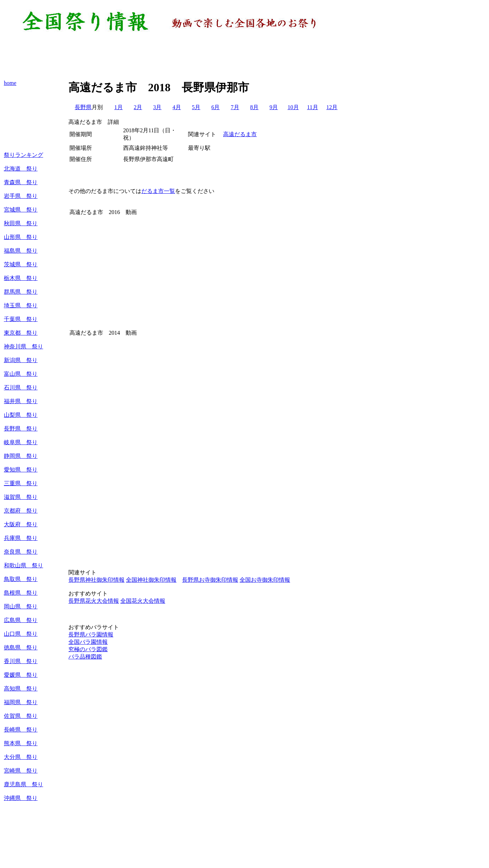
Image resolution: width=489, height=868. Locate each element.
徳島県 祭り (21, 647)
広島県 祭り (21, 620)
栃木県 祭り (21, 278)
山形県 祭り (21, 237)
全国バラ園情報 (88, 642)
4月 (177, 107)
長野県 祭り (21, 429)
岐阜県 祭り (21, 442)
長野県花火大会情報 (94, 601)
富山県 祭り (21, 374)
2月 (138, 107)
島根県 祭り (21, 593)
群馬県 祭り (21, 292)
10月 (293, 107)
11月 (312, 107)
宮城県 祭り (21, 210)
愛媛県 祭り (21, 675)
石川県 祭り (21, 388)
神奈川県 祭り (24, 346)
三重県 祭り (21, 483)
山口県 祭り (21, 634)
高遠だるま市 (240, 134)
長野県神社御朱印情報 (96, 580)
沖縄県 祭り (21, 798)
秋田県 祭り (21, 223)
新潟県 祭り (21, 360)
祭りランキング (24, 155)
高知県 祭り (21, 689)
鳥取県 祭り (21, 579)
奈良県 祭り (21, 552)
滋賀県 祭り (21, 497)
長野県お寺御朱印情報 (210, 580)
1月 (119, 107)
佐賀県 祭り (21, 716)
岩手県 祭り (21, 196)
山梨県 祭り (21, 415)
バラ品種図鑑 (85, 657)
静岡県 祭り (21, 456)
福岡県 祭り (21, 702)
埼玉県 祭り (21, 305)
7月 (235, 107)
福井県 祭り (21, 401)
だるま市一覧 (158, 191)
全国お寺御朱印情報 (265, 580)
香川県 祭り (21, 661)
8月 (254, 107)
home (10, 83)
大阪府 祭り (21, 524)
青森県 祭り (21, 182)
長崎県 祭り (21, 730)
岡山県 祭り (21, 606)
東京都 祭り (21, 333)
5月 (196, 107)
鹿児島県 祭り (24, 784)
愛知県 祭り (21, 470)
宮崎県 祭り (21, 771)
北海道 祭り (21, 169)
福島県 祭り (21, 251)
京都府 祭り (21, 511)
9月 (274, 107)
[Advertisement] (173, 56)
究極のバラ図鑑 (88, 649)
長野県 (83, 107)
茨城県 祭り (21, 264)
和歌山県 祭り (24, 565)
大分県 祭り (21, 757)
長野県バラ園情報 (91, 635)
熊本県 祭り (21, 743)
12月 (332, 107)
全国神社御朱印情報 (151, 580)
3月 (157, 107)
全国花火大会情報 (143, 601)
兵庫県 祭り (21, 538)
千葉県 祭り (21, 319)
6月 (215, 107)
